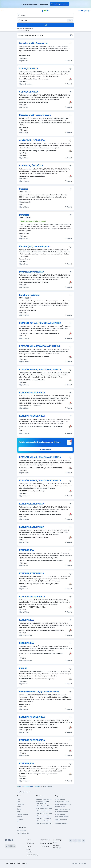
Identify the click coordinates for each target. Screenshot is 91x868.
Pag (18, 822)
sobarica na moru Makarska (44, 811)
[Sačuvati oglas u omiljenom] (70, 43)
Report (68, 61)
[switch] (71, 35)
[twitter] (79, 840)
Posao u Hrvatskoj (32, 855)
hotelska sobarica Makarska (44, 808)
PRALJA (23, 668)
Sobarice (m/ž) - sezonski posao (35, 115)
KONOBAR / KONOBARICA (32, 393)
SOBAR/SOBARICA (29, 69)
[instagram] (75, 840)
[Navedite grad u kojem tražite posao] (45, 20)
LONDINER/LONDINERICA (32, 272)
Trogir (19, 812)
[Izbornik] (2, 11)
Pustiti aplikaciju (84, 11)
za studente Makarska (61, 812)
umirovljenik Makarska (61, 823)
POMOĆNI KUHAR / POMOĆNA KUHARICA (40, 323)
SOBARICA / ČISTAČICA (31, 166)
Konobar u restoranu (29, 295)
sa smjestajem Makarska (62, 802)
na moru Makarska (60, 799)
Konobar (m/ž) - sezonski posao (35, 246)
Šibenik (19, 809)
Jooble (84, 864)
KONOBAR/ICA (26, 550)
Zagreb (19, 807)
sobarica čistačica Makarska (44, 806)
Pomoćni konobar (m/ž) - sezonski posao (39, 692)
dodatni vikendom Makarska (63, 804)
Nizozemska (20, 804)
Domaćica (24, 215)
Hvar (18, 802)
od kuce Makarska (60, 814)
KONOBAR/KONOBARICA (32, 504)
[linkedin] (84, 840)
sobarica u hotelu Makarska (44, 799)
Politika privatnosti (23, 863)
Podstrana (20, 819)
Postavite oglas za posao (60, 4)
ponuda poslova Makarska (62, 809)
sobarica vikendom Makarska (44, 821)
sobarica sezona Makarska (43, 818)
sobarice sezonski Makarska (44, 813)
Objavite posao (45, 846)
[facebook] (71, 840)
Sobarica (24, 189)
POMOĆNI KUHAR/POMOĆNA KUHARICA (40, 346)
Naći (46, 25)
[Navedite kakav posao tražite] (45, 15)
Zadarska (20, 817)
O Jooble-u (30, 843)
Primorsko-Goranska (23, 814)
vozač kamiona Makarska (62, 817)
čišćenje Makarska (60, 807)
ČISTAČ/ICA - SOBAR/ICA (32, 140)
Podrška (29, 852)
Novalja (19, 799)
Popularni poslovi (22, 831)
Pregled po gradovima (23, 833)
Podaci (29, 846)
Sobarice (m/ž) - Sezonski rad (34, 43)
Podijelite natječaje (46, 843)
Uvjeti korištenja (10, 863)
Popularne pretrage (24, 792)
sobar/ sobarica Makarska (43, 816)
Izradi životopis (46, 449)
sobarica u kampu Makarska (44, 823)
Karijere (29, 849)
